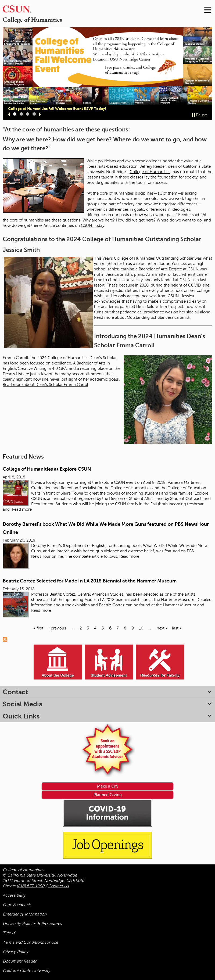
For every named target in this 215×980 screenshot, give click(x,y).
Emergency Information (25, 914)
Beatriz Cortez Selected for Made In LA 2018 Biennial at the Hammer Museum (90, 581)
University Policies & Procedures (32, 924)
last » (177, 628)
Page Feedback (17, 905)
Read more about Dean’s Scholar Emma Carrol (45, 385)
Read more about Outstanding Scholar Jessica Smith (142, 317)
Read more (22, 509)
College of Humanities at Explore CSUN (47, 469)
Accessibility (14, 895)
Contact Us (58, 886)
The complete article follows (91, 556)
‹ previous (57, 628)
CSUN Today (93, 226)
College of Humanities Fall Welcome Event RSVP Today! (57, 109)
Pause (201, 115)
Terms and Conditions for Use (30, 942)
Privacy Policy (15, 952)
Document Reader (19, 961)
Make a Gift (107, 786)
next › (162, 628)
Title (9, 933)
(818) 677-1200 (31, 886)
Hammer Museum (180, 605)
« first (38, 628)
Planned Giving (108, 795)
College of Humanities (150, 172)
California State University (26, 971)
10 (141, 628)
